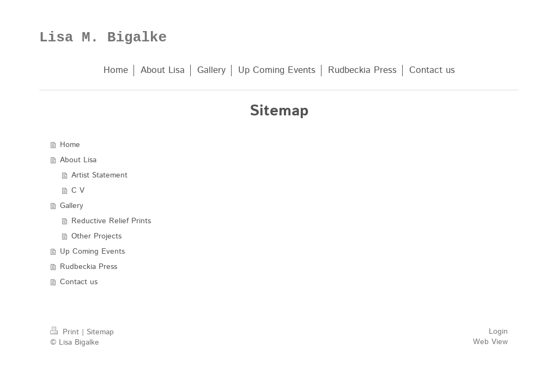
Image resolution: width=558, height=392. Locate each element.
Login (498, 332)
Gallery (72, 206)
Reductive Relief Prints (111, 221)
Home (70, 145)
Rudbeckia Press (89, 267)
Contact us (79, 282)
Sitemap (100, 332)
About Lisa (78, 160)
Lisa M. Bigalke (103, 38)
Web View (490, 342)
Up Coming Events (92, 252)
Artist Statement (99, 175)
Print (66, 332)
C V (78, 191)
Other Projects (96, 236)
